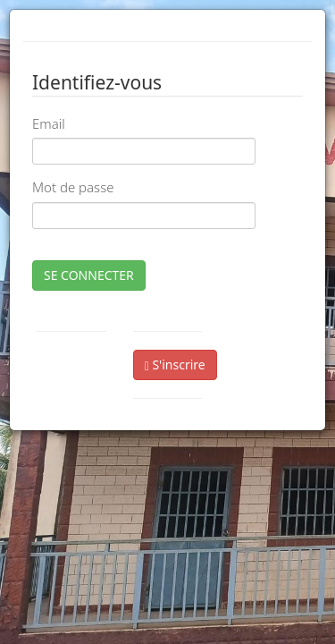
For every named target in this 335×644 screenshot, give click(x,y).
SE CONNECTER (89, 275)
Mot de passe (73, 187)
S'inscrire (175, 364)
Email (49, 123)
